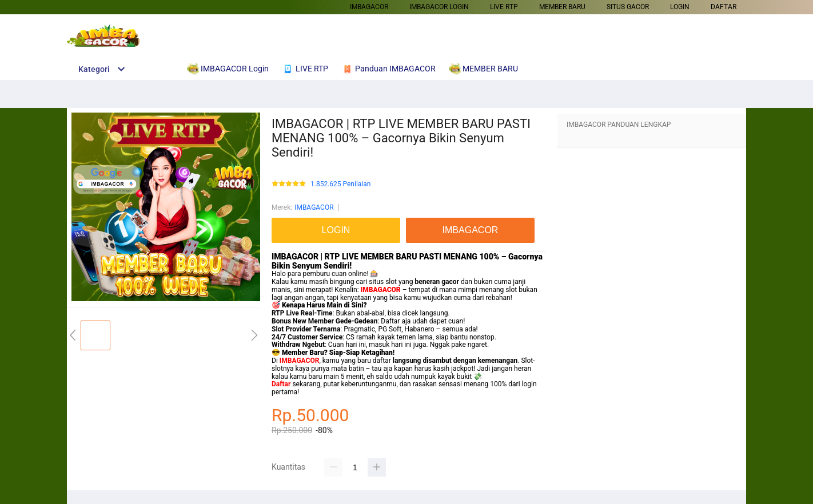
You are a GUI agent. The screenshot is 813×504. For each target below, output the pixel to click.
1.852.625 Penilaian (340, 184)
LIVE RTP (504, 7)
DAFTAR (724, 7)
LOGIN (680, 7)
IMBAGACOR (369, 7)
